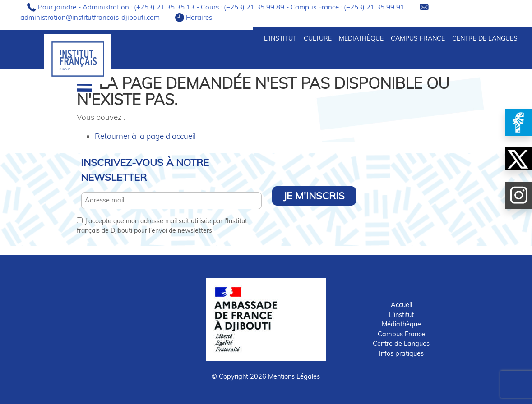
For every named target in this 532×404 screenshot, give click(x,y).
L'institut (401, 315)
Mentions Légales (294, 376)
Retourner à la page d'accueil (145, 136)
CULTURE (318, 38)
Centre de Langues (485, 38)
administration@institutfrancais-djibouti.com (91, 17)
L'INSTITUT (280, 38)
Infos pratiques (401, 353)
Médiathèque (361, 38)
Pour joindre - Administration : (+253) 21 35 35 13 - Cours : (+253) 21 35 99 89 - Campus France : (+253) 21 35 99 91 (222, 7)
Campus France (418, 38)
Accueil (401, 305)
